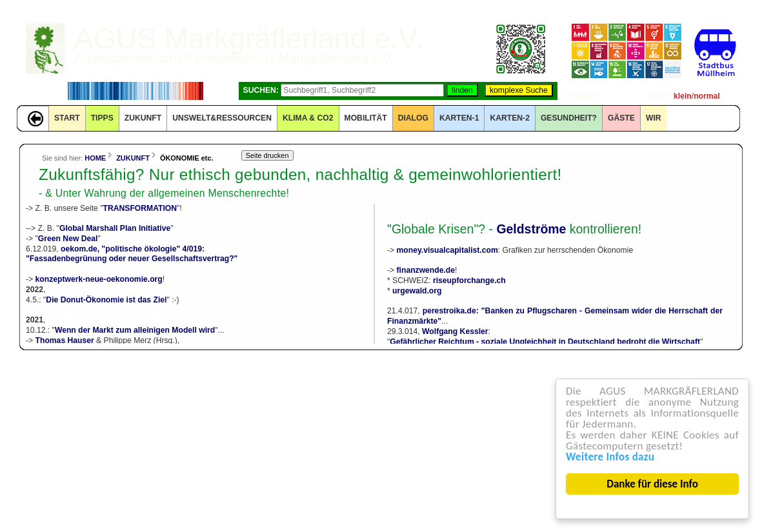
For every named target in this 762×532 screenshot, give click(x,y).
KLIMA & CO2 (308, 118)
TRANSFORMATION (140, 208)
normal (707, 96)
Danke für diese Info (653, 484)
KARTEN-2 (509, 118)
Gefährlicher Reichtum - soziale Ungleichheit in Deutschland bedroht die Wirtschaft (545, 342)
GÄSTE (621, 118)
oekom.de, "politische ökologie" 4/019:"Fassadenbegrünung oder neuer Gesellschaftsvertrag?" (132, 254)
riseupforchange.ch (469, 281)
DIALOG (413, 118)
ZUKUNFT (143, 118)
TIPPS (102, 118)
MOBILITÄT (366, 118)
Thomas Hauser (65, 340)
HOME (95, 158)
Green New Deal (68, 239)
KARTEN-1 (459, 118)
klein (683, 96)
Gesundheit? (569, 118)
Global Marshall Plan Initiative (115, 228)
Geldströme (531, 229)
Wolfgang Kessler (455, 331)
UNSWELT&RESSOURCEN (222, 118)
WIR (654, 118)
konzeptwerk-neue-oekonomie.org (99, 279)
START (67, 118)
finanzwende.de (426, 270)
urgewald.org (417, 291)
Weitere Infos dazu (611, 457)
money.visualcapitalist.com (447, 250)
